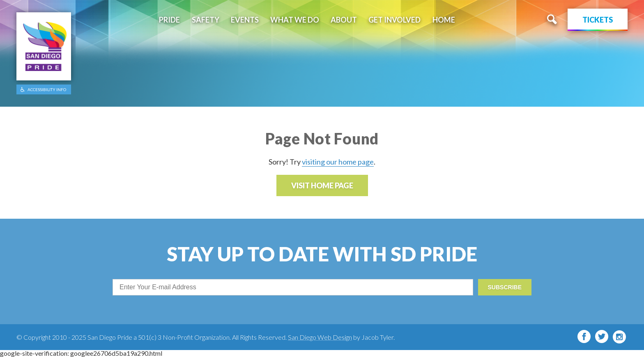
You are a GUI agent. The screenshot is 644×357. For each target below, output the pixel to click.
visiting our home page (338, 162)
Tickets (598, 20)
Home (444, 20)
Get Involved (394, 20)
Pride (169, 20)
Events (245, 20)
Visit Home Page (322, 185)
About (344, 20)
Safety (206, 20)
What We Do (295, 20)
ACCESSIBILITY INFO (47, 89)
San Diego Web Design (320, 337)
